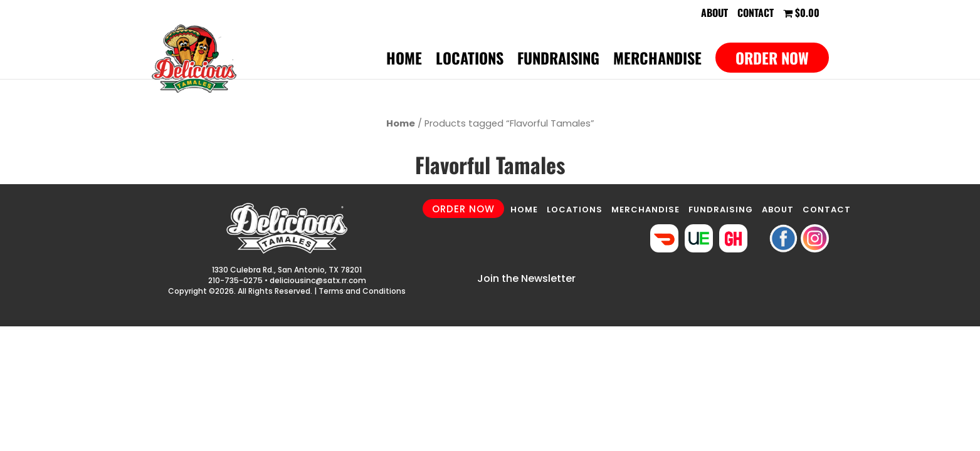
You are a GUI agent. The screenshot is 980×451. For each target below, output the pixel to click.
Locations (470, 61)
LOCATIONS (575, 210)
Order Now (772, 58)
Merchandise (657, 61)
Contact (756, 14)
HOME (524, 210)
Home (404, 61)
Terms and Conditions (362, 291)
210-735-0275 (235, 280)
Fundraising (558, 61)
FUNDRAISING (721, 210)
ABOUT (778, 210)
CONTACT (827, 210)
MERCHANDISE (645, 210)
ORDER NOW (463, 209)
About (714, 14)
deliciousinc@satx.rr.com (318, 280)
